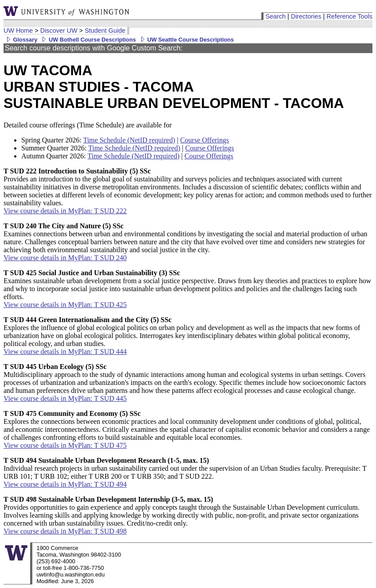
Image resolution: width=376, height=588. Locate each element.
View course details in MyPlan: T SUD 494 (65, 484)
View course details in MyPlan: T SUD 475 (65, 445)
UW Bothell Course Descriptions (87, 40)
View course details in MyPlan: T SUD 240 (65, 258)
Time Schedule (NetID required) (129, 140)
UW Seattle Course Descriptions (186, 40)
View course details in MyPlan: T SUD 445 (65, 398)
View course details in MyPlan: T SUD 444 (65, 352)
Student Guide (105, 31)
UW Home (18, 31)
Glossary (20, 40)
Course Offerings (205, 140)
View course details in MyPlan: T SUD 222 (65, 211)
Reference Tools (349, 16)
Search (275, 16)
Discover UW (59, 31)
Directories (306, 16)
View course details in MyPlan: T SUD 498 (65, 531)
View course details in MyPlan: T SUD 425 (65, 305)
